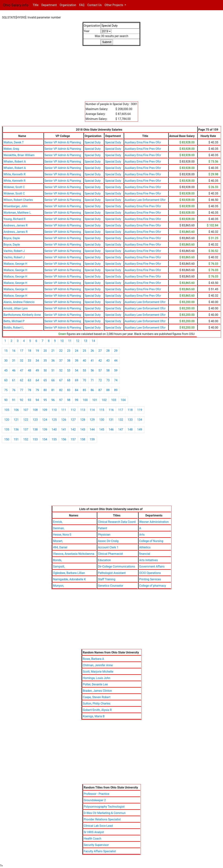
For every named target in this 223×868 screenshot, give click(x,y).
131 (111, 420)
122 (26, 420)
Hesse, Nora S (62, 535)
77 (22, 390)
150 (7, 439)
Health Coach (92, 839)
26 (92, 351)
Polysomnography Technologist (104, 807)
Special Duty (93, 142)
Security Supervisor (96, 845)
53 (69, 370)
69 (77, 380)
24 (77, 351)
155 (54, 439)
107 (26, 410)
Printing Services (150, 579)
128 (83, 420)
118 (130, 410)
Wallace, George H (15, 264)
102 (104, 400)
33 (29, 361)
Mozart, (58, 541)
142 (73, 430)
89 (116, 390)
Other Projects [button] (114, 5)
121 (16, 420)
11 (70, 341)
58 (108, 370)
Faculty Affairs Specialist (100, 851)
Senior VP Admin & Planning (63, 142)
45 (6, 370)
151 (16, 439)
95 (45, 400)
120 (7, 420)
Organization (68, 5)
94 (37, 400)
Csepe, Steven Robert (97, 697)
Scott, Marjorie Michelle (98, 672)
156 (64, 439)
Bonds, (57, 560)
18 (29, 351)
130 (102, 420)
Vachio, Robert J (14, 251)
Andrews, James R (16, 225)
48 (29, 370)
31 (14, 361)
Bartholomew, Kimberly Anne (22, 315)
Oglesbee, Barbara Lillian (69, 573)
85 (84, 390)
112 (73, 410)
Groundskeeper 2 (95, 800)
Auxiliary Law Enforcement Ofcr (145, 200)
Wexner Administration (154, 522)
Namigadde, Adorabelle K (69, 579)
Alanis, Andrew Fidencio (19, 302)
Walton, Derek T (14, 142)
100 (85, 400)
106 (16, 410)
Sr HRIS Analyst (94, 832)
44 (116, 361)
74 (116, 380)
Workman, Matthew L (17, 213)
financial (145, 554)
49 (37, 370)
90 (6, 400)
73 (108, 380)
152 (26, 439)
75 (6, 390)
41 (92, 361)
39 (77, 361)
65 (45, 380)
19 (37, 351)
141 (64, 430)
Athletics (145, 547)
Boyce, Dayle (12, 238)
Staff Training (107, 579)
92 (22, 400)
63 (29, 380)
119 (140, 410)
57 (100, 370)
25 (84, 351)
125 (54, 420)
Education (104, 560)
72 (100, 380)
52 (61, 370)
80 (45, 390)
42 (100, 361)
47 (22, 370)
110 (54, 410)
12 (78, 341)
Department (49, 5)
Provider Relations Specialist (102, 819)
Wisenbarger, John (15, 206)
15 (6, 351)
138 (35, 430)
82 (61, 390)
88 (108, 390)
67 (61, 380)
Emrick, (58, 522)
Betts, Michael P (14, 321)
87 (100, 390)
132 (121, 420)
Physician (104, 535)
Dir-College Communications (116, 567)
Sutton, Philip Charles (97, 704)
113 (83, 410)
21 (53, 351)
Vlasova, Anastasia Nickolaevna (74, 554)
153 (35, 439)
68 (69, 380)
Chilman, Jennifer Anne (98, 665)
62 (22, 380)
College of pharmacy (153, 586)
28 (108, 351)
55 (84, 370)
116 (111, 410)
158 (83, 439)
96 (53, 400)
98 (69, 400)
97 (61, 400)
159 (92, 439)
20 (45, 351)
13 (85, 341)
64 (37, 380)
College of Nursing (151, 541)
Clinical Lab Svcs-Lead (98, 826)
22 (61, 351)
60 (6, 380)
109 (45, 410)
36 (53, 361)
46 (14, 370)
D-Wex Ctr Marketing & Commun (105, 813)
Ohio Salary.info (16, 5)
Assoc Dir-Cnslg (108, 541)
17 (22, 351)
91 (14, 400)
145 (102, 430)
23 (69, 351)
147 (121, 430)
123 (35, 420)
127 (73, 420)
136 (16, 430)
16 (14, 351)
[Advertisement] (111, 72)
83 (69, 390)
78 (29, 390)
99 (77, 400)
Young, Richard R (14, 219)
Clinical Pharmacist (110, 554)
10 (62, 341)
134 (140, 420)
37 (61, 361)
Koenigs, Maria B (94, 716)
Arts (142, 535)
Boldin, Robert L (14, 328)
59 (116, 370)
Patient (102, 528)
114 (92, 410)
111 (64, 410)
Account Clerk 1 (108, 547)
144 (92, 430)
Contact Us (95, 5)
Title (36, 5)
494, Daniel (60, 547)
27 (100, 351)
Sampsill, (59, 567)
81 (53, 390)
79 (37, 390)
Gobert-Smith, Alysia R (97, 710)
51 (53, 370)
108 (35, 410)
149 (140, 430)
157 (73, 439)
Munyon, (58, 586)
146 (111, 430)
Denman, (59, 528)
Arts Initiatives (148, 560)
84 (77, 390)
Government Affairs (152, 567)
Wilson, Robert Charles (18, 200)
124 (45, 420)
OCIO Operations (150, 573)
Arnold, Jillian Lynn (16, 308)
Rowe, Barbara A (93, 659)
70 (84, 380)
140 (54, 430)
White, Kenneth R (14, 174)
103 (114, 400)
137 (26, 430)
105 (7, 410)
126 (64, 420)
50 (45, 370)
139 (45, 430)
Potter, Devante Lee (95, 684)
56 (92, 370)
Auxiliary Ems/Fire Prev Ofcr (143, 142)
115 (102, 410)
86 (92, 390)
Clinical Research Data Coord (117, 522)
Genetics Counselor (111, 586)
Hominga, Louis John (96, 678)
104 (123, 400)
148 (130, 430)
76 (14, 390)
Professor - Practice (96, 794)
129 (92, 420)
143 (83, 430)
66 (53, 380)
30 (6, 361)
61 (14, 380)
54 (77, 370)
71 (92, 380)
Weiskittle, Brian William (19, 155)
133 (130, 420)
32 (22, 361)
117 (121, 410)
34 (37, 361)
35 (45, 361)
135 (7, 430)
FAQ (82, 5)
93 (29, 400)
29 (116, 351)
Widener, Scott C (14, 187)
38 (69, 361)
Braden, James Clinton (97, 691)
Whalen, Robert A (15, 162)
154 (45, 439)
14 (93, 341)
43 (108, 361)
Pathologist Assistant (112, 573)
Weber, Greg (11, 149)
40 (84, 361)
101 (95, 400)
